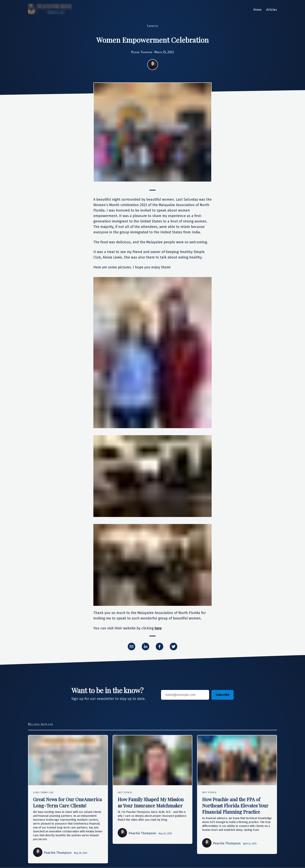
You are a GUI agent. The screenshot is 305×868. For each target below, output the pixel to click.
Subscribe (223, 695)
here (158, 628)
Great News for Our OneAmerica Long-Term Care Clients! (67, 802)
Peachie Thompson (142, 52)
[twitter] (174, 647)
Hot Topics (125, 792)
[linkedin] (145, 647)
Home (257, 10)
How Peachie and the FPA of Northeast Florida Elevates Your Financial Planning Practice (235, 805)
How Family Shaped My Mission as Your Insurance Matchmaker (151, 802)
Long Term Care (43, 792)
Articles (272, 10)
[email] (131, 647)
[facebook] (160, 647)
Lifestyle (153, 26)
